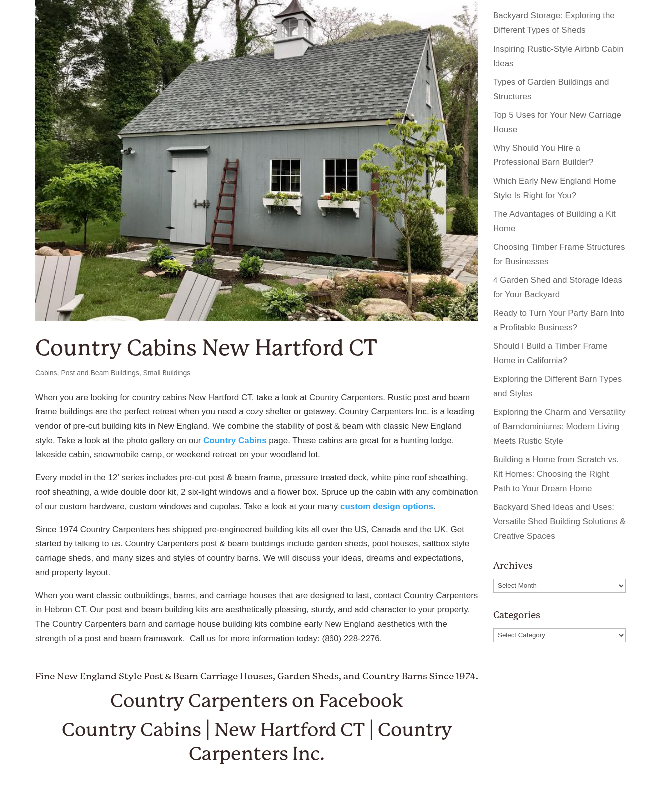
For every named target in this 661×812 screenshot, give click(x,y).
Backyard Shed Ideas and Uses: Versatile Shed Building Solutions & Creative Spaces (559, 521)
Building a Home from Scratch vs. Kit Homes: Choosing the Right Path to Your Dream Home (556, 474)
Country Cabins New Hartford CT (206, 348)
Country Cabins (235, 441)
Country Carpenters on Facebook (257, 701)
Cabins (46, 373)
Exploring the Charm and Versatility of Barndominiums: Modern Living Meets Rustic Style (559, 427)
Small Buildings (167, 373)
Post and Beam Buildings (100, 373)
